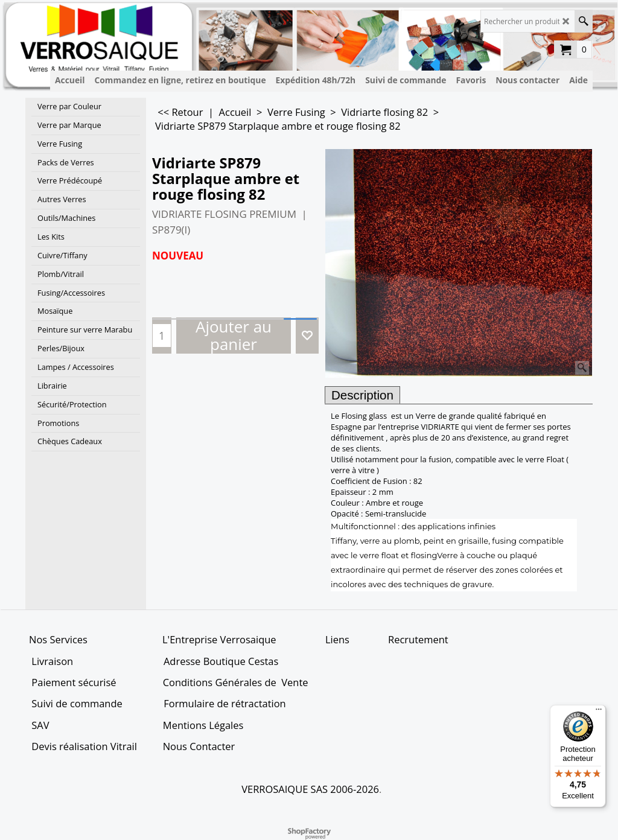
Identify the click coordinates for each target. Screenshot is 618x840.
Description (362, 395)
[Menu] (599, 712)
